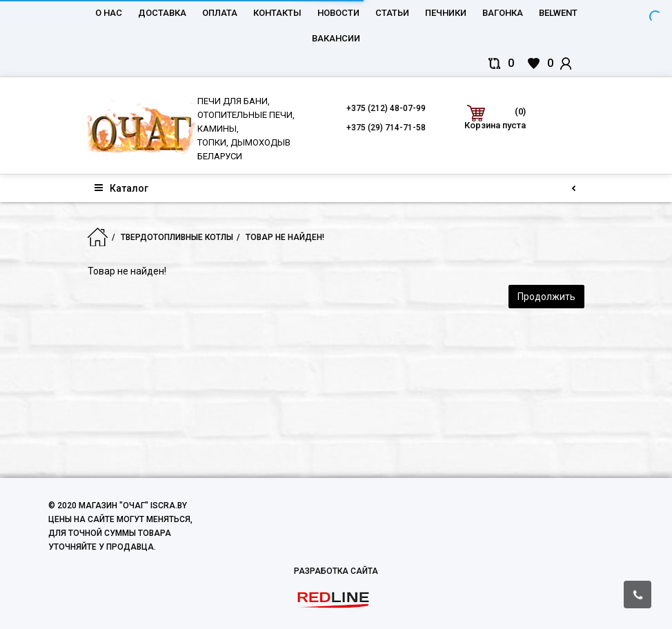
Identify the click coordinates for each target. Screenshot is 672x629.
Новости (338, 13)
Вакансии (336, 38)
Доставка (162, 13)
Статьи (392, 13)
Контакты (277, 13)
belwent (558, 13)
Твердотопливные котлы (177, 237)
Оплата (220, 13)
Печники (446, 13)
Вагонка (503, 13)
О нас (109, 13)
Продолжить (546, 297)
